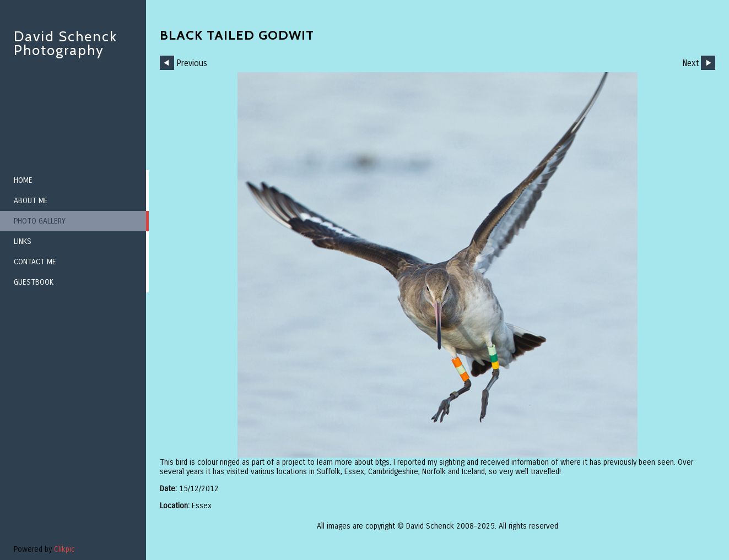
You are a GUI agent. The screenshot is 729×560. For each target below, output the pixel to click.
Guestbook (34, 282)
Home (23, 180)
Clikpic (64, 549)
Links (23, 241)
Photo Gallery (40, 221)
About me (31, 201)
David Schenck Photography (66, 43)
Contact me (35, 262)
